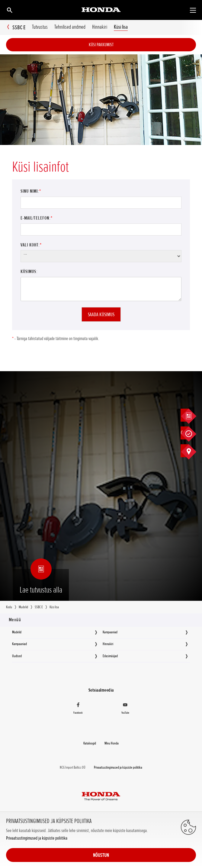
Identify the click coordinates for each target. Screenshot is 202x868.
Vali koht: (31, 245)
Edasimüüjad (110, 656)
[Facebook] (78, 709)
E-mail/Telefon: (37, 218)
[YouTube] (125, 709)
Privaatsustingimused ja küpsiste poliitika (37, 838)
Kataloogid (90, 743)
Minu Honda (112, 743)
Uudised (17, 656)
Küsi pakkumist (101, 45)
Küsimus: (29, 272)
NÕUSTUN (101, 855)
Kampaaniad (110, 632)
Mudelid (17, 632)
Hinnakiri (108, 644)
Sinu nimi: (31, 191)
